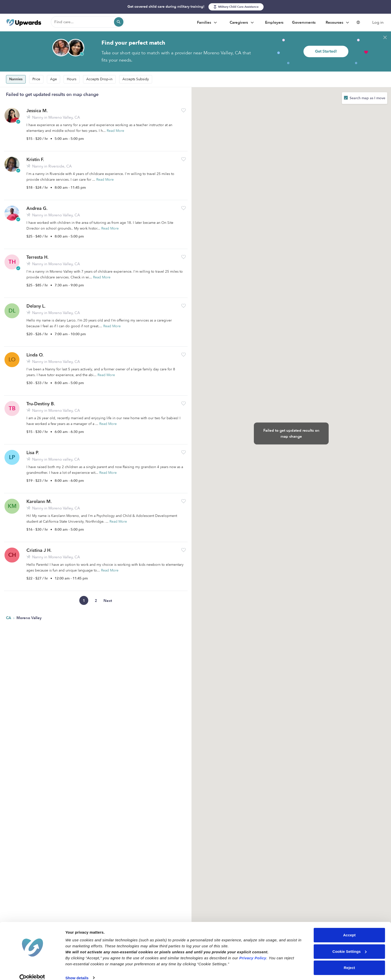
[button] (184, 110)
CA (9, 618)
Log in (378, 22)
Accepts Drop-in (99, 79)
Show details (77, 970)
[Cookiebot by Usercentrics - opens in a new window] (32, 970)
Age (53, 79)
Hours (72, 79)
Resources (338, 23)
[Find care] (88, 22)
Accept (349, 928)
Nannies (16, 79)
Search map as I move (367, 98)
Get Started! (326, 51)
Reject (349, 960)
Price (36, 79)
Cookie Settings (349, 944)
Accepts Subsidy (136, 79)
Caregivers (242, 23)
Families (208, 23)
